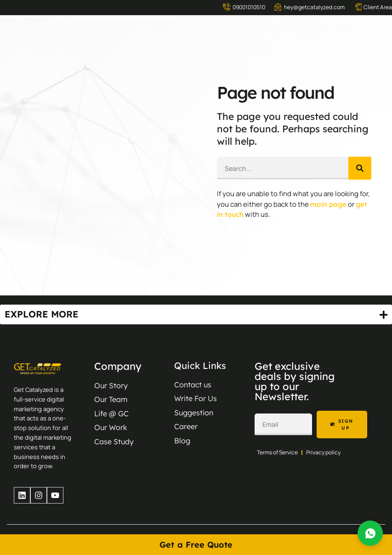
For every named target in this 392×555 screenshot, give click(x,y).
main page (328, 204)
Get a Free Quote (196, 545)
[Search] (360, 168)
